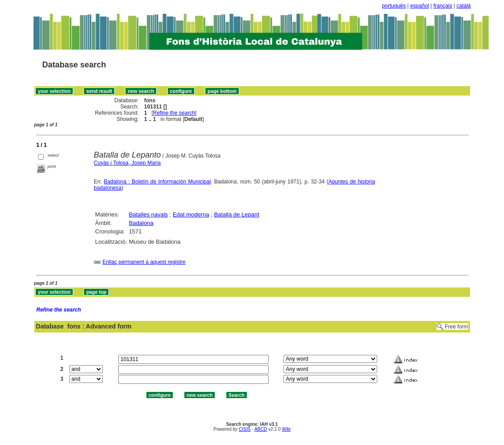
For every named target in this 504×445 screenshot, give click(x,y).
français (443, 6)
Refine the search (174, 113)
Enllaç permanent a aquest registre (144, 262)
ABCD (261, 429)
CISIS (245, 429)
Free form (456, 327)
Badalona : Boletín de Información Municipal (157, 182)
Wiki (286, 429)
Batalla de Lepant (236, 214)
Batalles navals (148, 214)
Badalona (141, 223)
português (394, 6)
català (463, 6)
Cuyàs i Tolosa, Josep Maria (127, 163)
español (420, 6)
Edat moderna (191, 214)
